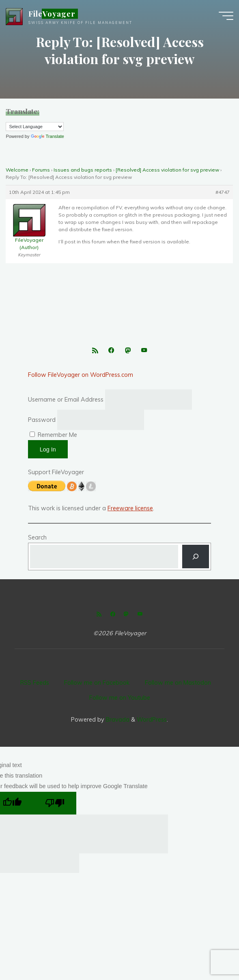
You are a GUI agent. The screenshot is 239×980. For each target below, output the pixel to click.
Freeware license (130, 508)
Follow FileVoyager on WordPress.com (81, 375)
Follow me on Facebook (97, 683)
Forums (41, 170)
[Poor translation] (55, 803)
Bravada (117, 720)
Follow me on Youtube (120, 698)
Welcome (17, 170)
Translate (47, 136)
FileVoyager (52, 14)
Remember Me (53, 435)
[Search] (196, 557)
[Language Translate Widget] (35, 127)
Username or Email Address (66, 400)
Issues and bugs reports (83, 170)
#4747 (223, 192)
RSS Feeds (35, 683)
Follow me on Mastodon (178, 683)
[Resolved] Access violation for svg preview (167, 170)
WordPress (152, 720)
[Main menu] (226, 16)
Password (42, 420)
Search (37, 537)
